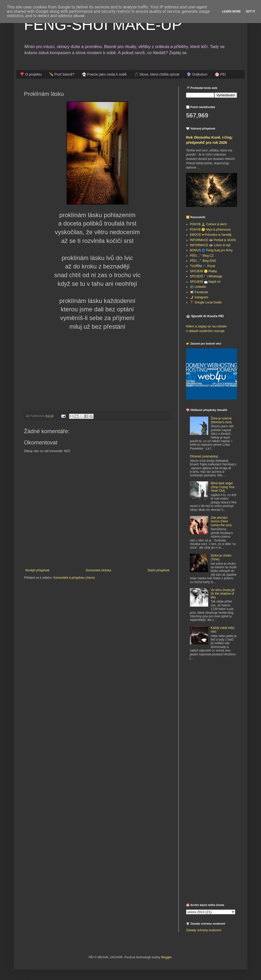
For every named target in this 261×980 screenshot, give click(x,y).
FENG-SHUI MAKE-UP (103, 25)
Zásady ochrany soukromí (204, 930)
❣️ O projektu (31, 74)
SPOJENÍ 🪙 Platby (203, 271)
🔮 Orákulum (197, 74)
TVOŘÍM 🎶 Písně (203, 266)
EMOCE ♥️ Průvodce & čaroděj (211, 235)
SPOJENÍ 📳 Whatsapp (206, 276)
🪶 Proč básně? (62, 74)
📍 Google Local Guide (206, 302)
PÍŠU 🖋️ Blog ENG (203, 261)
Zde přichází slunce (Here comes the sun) (221, 521)
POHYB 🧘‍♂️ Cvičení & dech (208, 224)
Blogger (166, 957)
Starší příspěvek (158, 570)
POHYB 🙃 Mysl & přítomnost (210, 230)
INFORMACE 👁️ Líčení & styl (210, 245)
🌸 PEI (220, 74)
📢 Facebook (199, 292)
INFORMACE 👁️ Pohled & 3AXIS (213, 240)
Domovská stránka (99, 570)
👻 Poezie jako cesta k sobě (104, 74)
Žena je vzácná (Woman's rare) (221, 420)
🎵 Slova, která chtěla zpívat (157, 74)
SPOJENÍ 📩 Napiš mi (205, 282)
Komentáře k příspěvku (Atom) (74, 578)
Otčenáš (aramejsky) (204, 456)
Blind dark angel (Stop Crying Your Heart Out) (223, 487)
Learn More (231, 11)
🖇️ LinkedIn (198, 287)
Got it (250, 11)
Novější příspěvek (37, 570)
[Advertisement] (218, 702)
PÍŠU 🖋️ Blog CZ (202, 256)
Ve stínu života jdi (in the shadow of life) (223, 594)
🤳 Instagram (199, 297)
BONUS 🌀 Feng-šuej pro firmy (211, 250)
